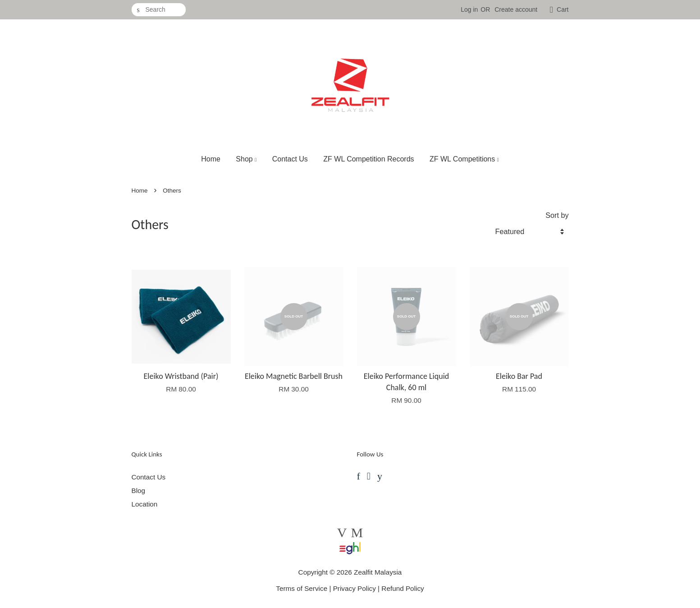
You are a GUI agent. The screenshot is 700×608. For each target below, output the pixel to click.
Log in (469, 9)
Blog (139, 491)
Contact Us (290, 159)
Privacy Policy (355, 588)
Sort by (557, 215)
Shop (246, 159)
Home (211, 159)
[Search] (159, 10)
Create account (516, 9)
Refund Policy (403, 588)
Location (145, 504)
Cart (563, 9)
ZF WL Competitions (464, 159)
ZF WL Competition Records (368, 159)
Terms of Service (302, 588)
